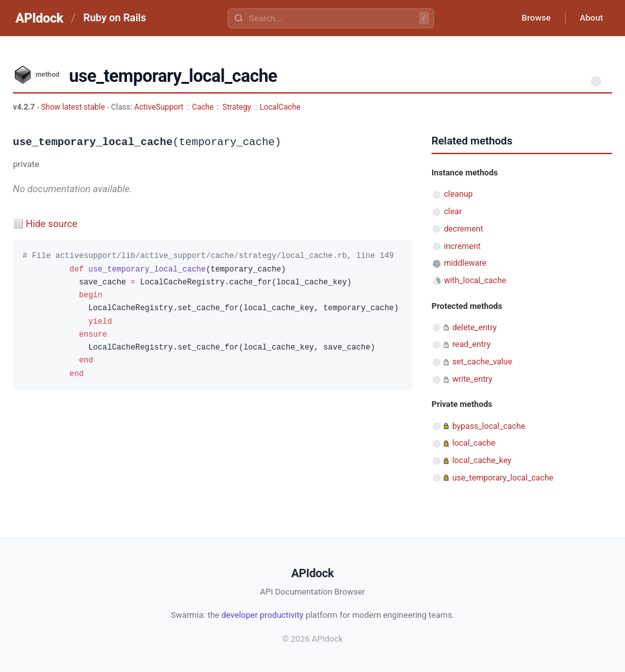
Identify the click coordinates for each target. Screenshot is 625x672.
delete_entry (474, 327)
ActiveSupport (159, 107)
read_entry (471, 344)
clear (453, 211)
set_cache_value (482, 361)
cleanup (458, 194)
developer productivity (262, 615)
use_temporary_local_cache (503, 478)
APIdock (39, 18)
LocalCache (280, 107)
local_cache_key (482, 460)
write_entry (472, 379)
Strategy (237, 107)
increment (462, 246)
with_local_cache (475, 280)
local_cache (474, 443)
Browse (531, 18)
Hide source (52, 224)
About (590, 18)
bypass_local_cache (489, 426)
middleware (465, 263)
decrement (463, 229)
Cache (203, 107)
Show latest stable (74, 107)
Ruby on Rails (114, 18)
